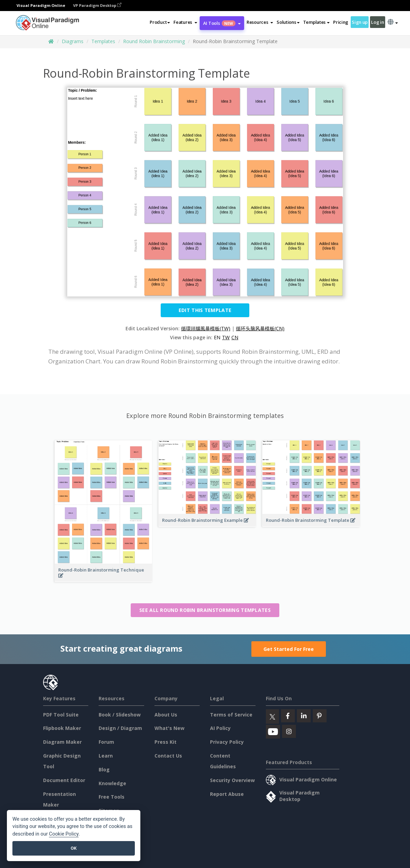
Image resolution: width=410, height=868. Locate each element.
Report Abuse (227, 794)
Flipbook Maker (62, 728)
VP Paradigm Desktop (97, 5)
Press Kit (166, 742)
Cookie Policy (64, 834)
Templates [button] (316, 22)
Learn (106, 756)
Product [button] (160, 22)
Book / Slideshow (120, 715)
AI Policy (220, 728)
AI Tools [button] (222, 23)
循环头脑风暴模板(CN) (260, 328)
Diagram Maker (62, 742)
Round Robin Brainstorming (154, 41)
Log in (377, 22)
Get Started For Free (289, 649)
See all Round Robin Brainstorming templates (205, 610)
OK (74, 848)
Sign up (360, 22)
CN (235, 337)
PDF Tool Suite (61, 715)
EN (217, 337)
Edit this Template (205, 310)
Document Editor (64, 780)
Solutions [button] (288, 22)
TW (226, 337)
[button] (185, 22)
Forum (106, 742)
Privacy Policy (227, 742)
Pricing (341, 22)
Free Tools (112, 797)
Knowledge (112, 783)
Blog (104, 769)
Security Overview (232, 780)
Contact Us (168, 756)
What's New (169, 728)
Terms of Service (231, 715)
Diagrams (73, 41)
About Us (166, 715)
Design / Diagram (120, 728)
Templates (103, 41)
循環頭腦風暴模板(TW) (206, 328)
